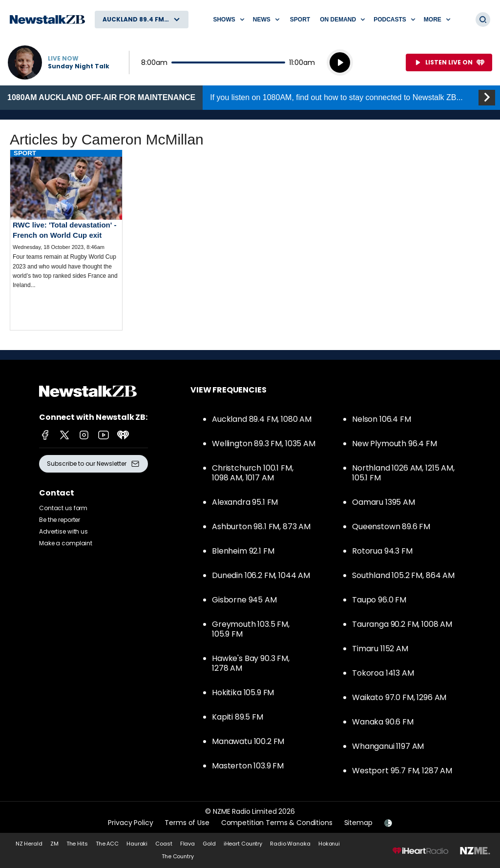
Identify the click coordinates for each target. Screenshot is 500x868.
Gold (209, 844)
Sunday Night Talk (79, 66)
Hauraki (137, 844)
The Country (178, 856)
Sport (300, 20)
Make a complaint (66, 543)
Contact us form (63, 508)
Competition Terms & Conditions (277, 823)
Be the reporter (60, 520)
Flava (187, 844)
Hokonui (329, 844)
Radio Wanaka (290, 844)
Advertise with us (63, 531)
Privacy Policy (130, 823)
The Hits (77, 844)
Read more (66, 227)
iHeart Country (243, 844)
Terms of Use (187, 823)
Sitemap (358, 823)
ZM (54, 844)
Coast (164, 844)
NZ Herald (29, 844)
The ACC (107, 844)
